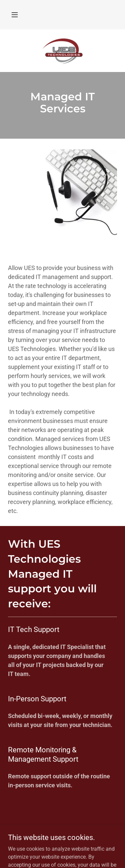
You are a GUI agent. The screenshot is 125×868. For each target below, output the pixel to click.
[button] (15, 15)
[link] (63, 51)
